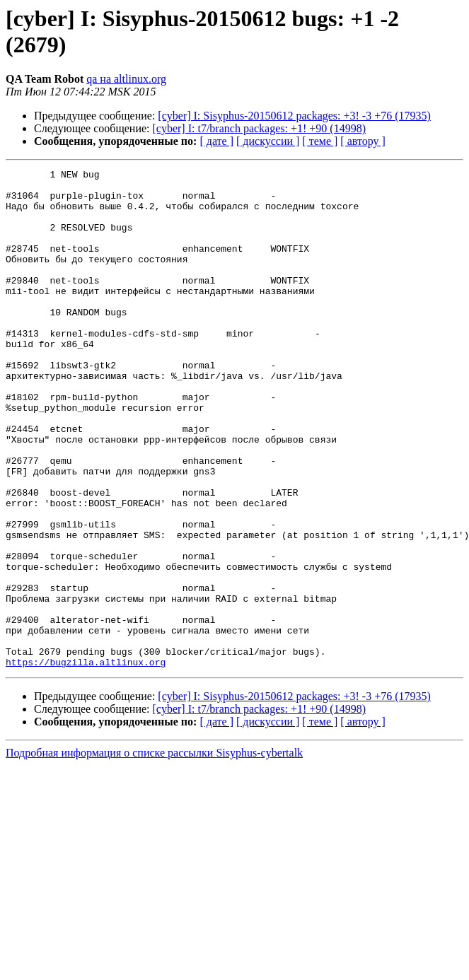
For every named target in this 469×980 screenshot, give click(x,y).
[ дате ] (216, 141)
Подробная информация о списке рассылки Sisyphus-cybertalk (154, 852)
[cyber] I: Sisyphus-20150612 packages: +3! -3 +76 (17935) (294, 116)
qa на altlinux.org (126, 79)
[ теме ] (320, 141)
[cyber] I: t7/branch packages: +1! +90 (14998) (260, 128)
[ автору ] (363, 141)
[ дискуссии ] (268, 141)
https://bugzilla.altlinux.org (86, 762)
